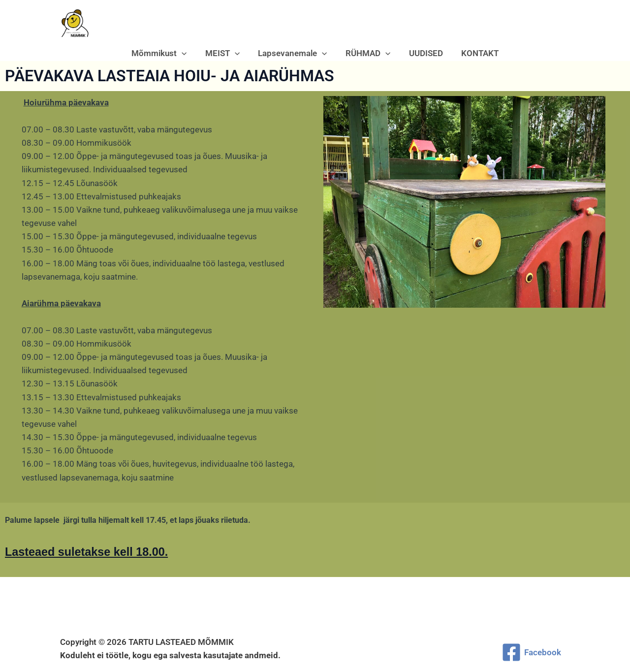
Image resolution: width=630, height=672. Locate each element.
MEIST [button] (225, 53)
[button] (186, 53)
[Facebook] (531, 652)
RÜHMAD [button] (367, 53)
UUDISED (423, 53)
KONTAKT (475, 53)
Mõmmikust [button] (163, 53)
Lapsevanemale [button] (293, 53)
